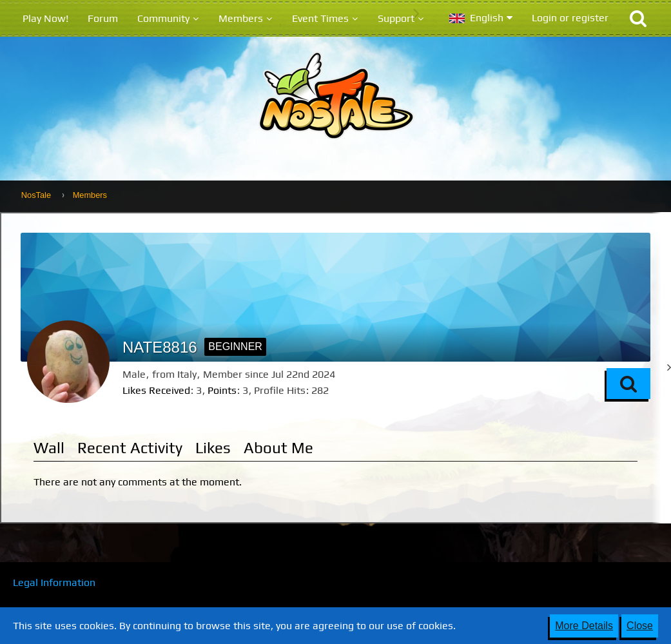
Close (640, 626)
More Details (584, 626)
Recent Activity (130, 448)
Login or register (570, 18)
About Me (278, 448)
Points (222, 390)
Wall (49, 448)
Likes (213, 448)
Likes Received (156, 390)
